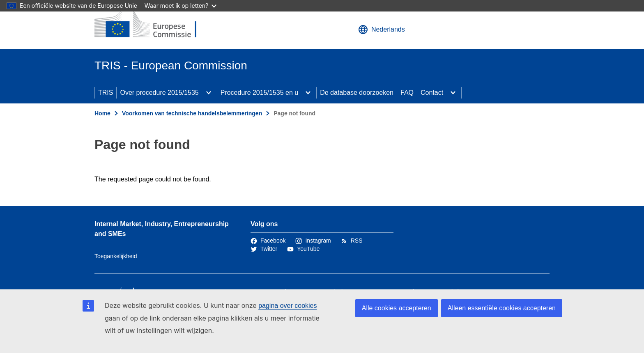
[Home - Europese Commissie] (154, 25)
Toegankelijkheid (116, 256)
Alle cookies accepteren (397, 308)
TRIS (106, 93)
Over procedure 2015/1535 (159, 93)
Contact (432, 93)
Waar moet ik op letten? (181, 6)
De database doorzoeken (357, 93)
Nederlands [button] (382, 30)
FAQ (407, 93)
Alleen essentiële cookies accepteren (502, 308)
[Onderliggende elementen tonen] (209, 93)
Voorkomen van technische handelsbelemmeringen (192, 113)
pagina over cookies (287, 306)
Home (102, 113)
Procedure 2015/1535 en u (259, 93)
